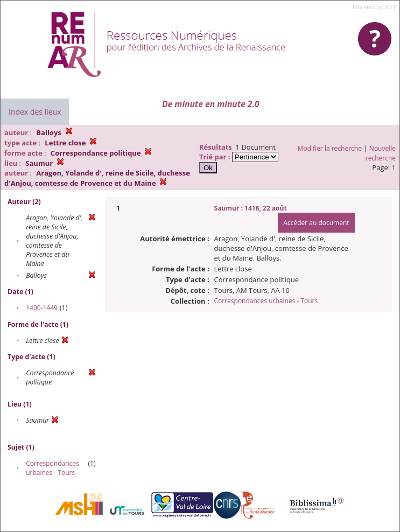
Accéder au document (316, 223)
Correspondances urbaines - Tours (52, 468)
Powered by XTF (374, 7)
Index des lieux (35, 112)
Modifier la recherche (330, 148)
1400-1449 (42, 308)
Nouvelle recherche (381, 153)
